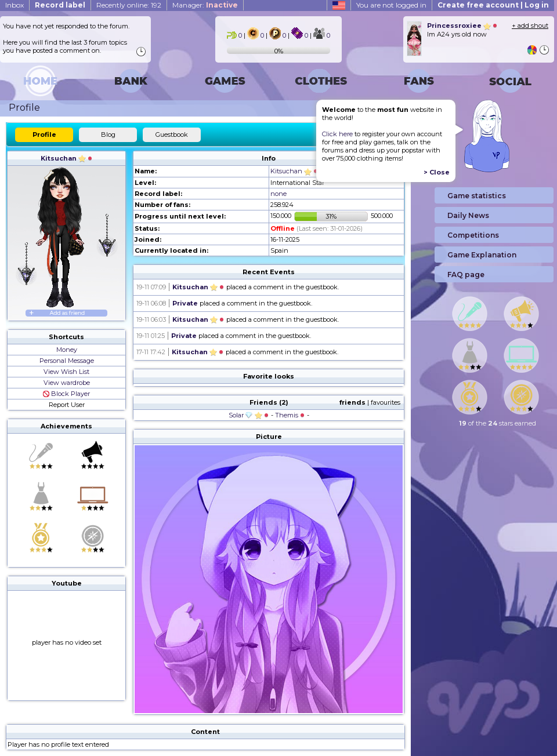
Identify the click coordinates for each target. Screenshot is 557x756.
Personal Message (67, 361)
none (278, 194)
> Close (437, 172)
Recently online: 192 (129, 5)
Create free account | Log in (493, 5)
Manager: (205, 5)
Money (67, 350)
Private (185, 303)
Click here (337, 134)
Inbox (15, 5)
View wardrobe (67, 383)
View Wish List (66, 372)
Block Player (66, 394)
